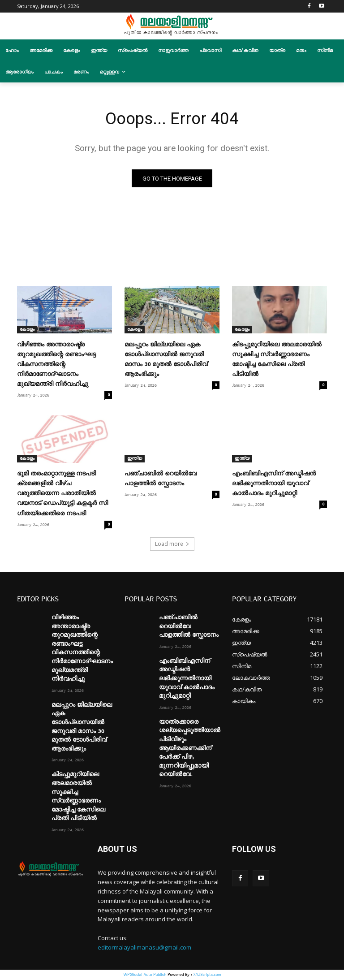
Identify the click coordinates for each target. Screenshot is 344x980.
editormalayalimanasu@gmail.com (144, 948)
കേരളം (27, 330)
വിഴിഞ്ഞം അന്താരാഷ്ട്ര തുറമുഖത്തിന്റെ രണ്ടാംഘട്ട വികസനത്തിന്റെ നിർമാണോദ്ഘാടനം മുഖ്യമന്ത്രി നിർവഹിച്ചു (56, 365)
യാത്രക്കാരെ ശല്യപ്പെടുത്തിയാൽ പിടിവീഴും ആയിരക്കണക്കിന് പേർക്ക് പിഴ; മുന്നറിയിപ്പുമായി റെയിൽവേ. (190, 749)
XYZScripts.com (207, 975)
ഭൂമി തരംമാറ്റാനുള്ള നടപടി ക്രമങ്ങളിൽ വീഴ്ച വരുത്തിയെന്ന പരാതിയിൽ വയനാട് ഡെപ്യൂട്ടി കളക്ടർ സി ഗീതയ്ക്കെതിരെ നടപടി (62, 495)
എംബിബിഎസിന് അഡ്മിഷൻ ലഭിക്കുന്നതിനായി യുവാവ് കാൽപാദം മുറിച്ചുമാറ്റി (274, 485)
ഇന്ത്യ (135, 460)
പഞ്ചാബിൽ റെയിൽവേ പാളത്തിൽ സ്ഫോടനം (189, 627)
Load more (172, 545)
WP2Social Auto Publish (145, 975)
